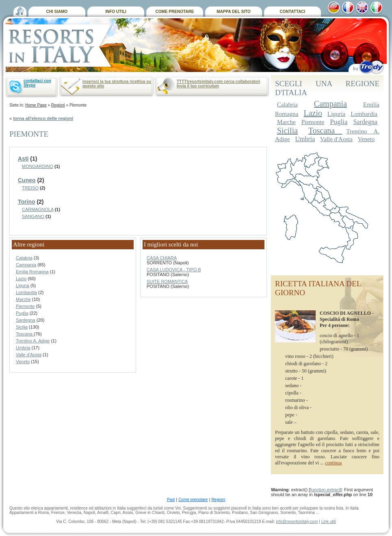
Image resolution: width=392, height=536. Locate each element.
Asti (23, 159)
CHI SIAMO (57, 12)
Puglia (22, 313)
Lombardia (26, 292)
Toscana (25, 334)
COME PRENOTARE (175, 12)
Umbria (23, 348)
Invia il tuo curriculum (198, 86)
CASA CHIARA (162, 258)
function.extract (325, 490)
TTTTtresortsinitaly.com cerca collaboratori (218, 82)
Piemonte (25, 306)
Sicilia (22, 327)
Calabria (24, 258)
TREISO (30, 188)
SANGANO (33, 216)
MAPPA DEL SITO (234, 12)
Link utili (329, 522)
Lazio (21, 279)
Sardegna (26, 320)
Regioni (58, 105)
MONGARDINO (38, 166)
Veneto (23, 362)
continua (333, 463)
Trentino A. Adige (33, 341)
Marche (23, 299)
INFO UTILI (116, 12)
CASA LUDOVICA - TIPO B (174, 270)
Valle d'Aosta (29, 355)
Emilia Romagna (32, 272)
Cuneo (27, 180)
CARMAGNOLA (38, 209)
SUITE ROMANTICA (167, 281)
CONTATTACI (293, 12)
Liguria (23, 285)
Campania (26, 265)
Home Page (36, 105)
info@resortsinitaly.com (297, 522)
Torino (27, 202)
